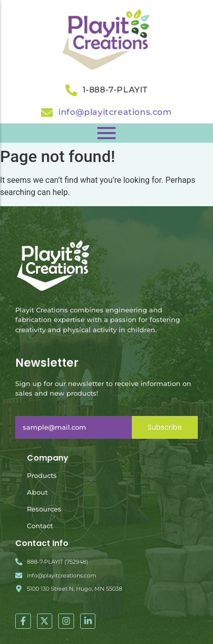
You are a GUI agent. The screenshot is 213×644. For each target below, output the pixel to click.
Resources (44, 509)
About (37, 492)
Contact (40, 526)
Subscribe (165, 427)
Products (42, 475)
